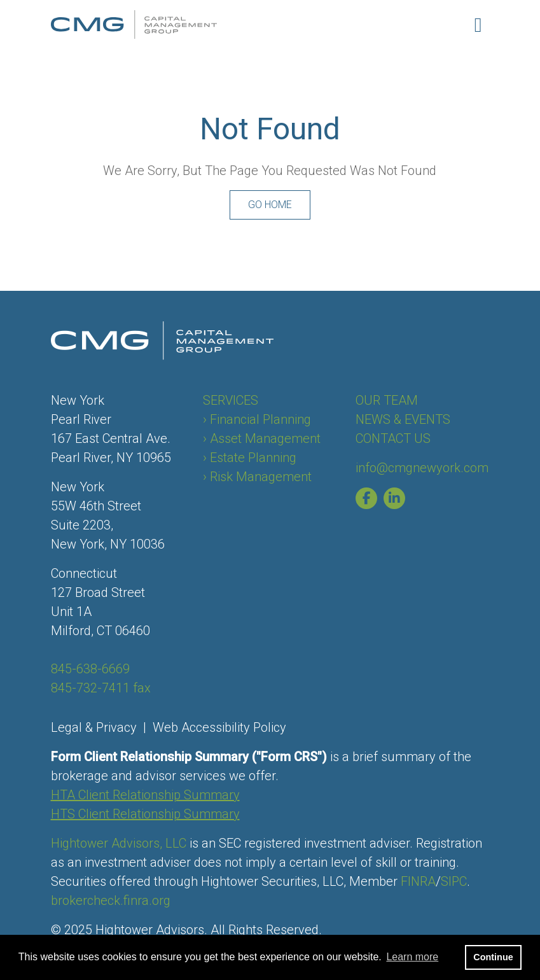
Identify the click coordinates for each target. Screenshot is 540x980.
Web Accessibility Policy (219, 727)
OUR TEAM (387, 400)
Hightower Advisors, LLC (119, 843)
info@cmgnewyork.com (422, 468)
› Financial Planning (257, 419)
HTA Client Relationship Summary (145, 795)
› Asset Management (262, 438)
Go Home (270, 205)
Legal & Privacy (94, 727)
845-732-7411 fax (101, 688)
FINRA (418, 881)
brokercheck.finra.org (111, 900)
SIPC (454, 881)
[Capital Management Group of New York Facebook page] (370, 498)
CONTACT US (393, 438)
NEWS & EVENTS (403, 419)
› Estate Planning (250, 458)
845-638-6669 (90, 669)
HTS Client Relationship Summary (145, 814)
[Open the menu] (478, 25)
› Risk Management (257, 477)
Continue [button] (493, 957)
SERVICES (231, 400)
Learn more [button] (412, 957)
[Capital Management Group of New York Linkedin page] (398, 498)
